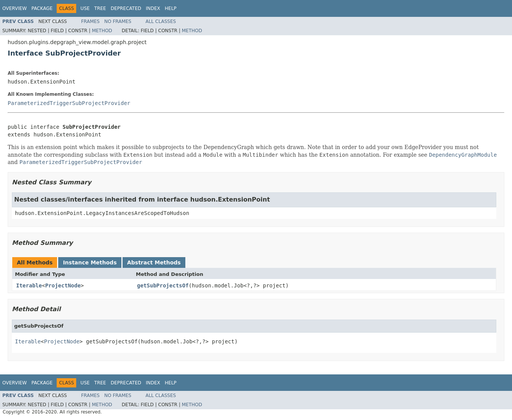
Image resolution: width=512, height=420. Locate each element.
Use (85, 8)
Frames (91, 21)
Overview (15, 8)
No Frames (118, 21)
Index (153, 8)
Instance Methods (90, 262)
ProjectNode (63, 285)
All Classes (161, 21)
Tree (100, 8)
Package (42, 8)
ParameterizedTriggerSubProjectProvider (69, 103)
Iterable (29, 285)
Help (171, 8)
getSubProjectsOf (163, 285)
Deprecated (126, 8)
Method (102, 31)
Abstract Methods (154, 262)
